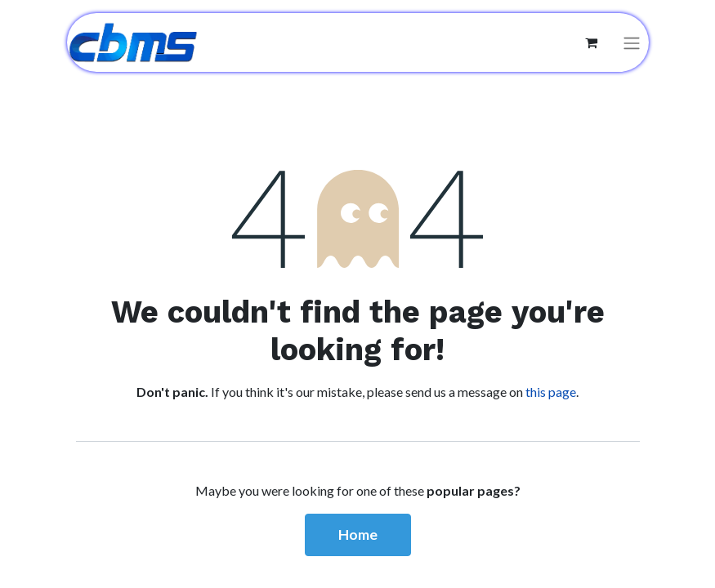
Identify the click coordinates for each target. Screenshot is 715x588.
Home (358, 535)
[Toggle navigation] (632, 43)
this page (551, 392)
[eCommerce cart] (592, 42)
